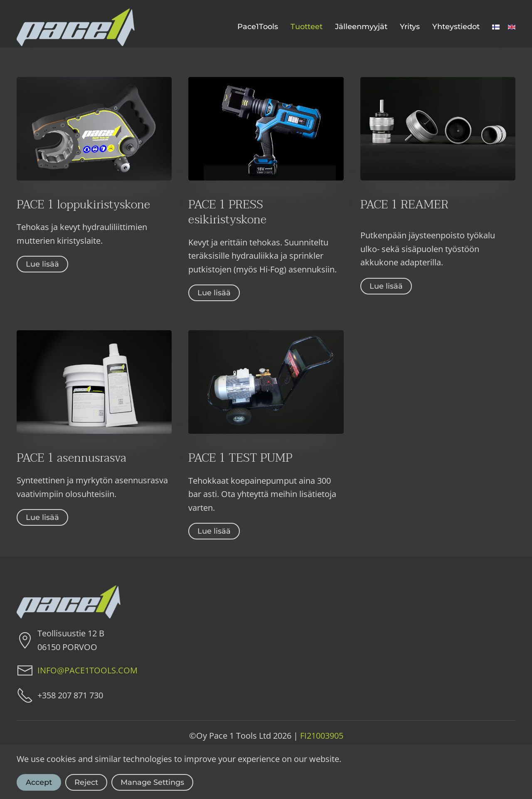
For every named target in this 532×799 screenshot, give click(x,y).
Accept (39, 782)
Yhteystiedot (456, 27)
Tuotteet (307, 27)
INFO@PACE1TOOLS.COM (87, 670)
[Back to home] (76, 27)
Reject (86, 782)
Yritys (410, 27)
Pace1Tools (258, 27)
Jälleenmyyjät (361, 27)
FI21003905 (322, 736)
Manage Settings (152, 782)
